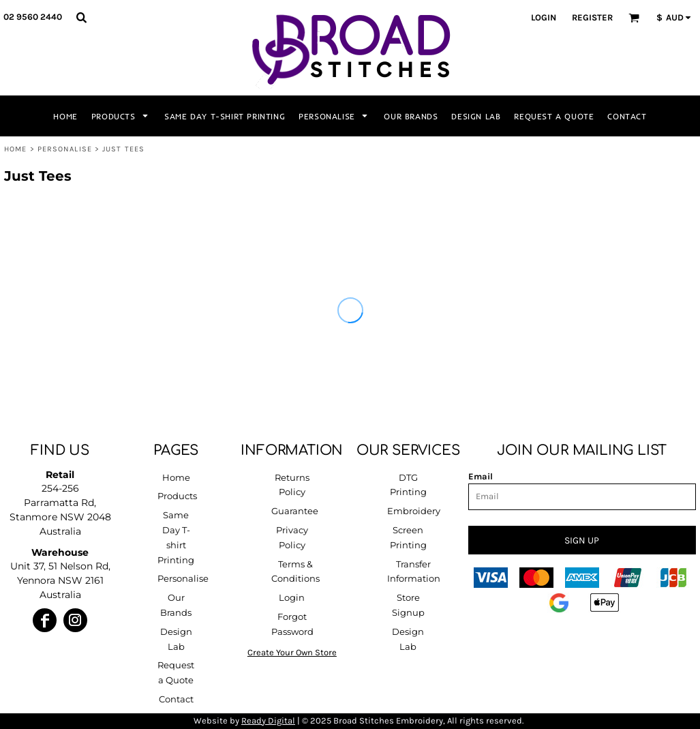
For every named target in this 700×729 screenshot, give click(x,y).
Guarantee (295, 511)
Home (15, 149)
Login (544, 17)
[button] (81, 17)
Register (592, 17)
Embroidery (414, 511)
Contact (176, 699)
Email (481, 476)
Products (177, 496)
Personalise (65, 149)
